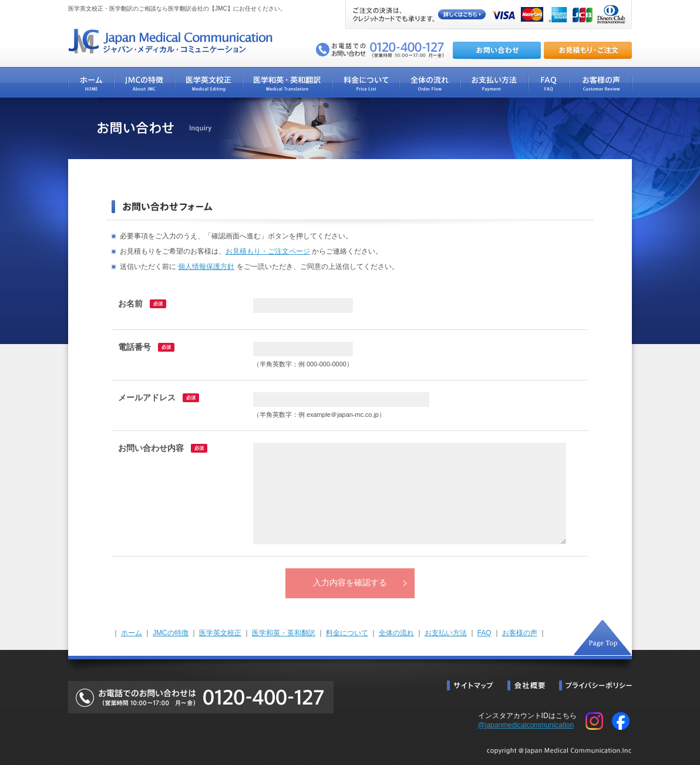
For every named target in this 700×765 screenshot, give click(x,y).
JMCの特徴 (171, 633)
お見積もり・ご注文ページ (268, 251)
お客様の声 (520, 633)
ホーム (132, 633)
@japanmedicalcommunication (526, 725)
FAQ (484, 633)
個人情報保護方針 (206, 267)
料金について (347, 633)
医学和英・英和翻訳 (284, 633)
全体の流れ (396, 633)
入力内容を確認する (350, 583)
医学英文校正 (220, 633)
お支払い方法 (446, 633)
